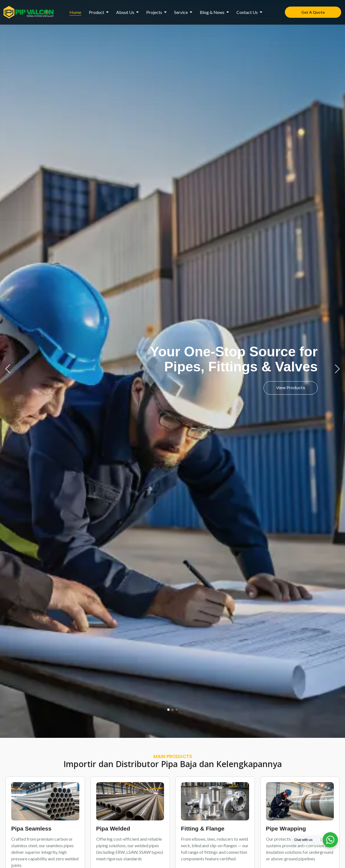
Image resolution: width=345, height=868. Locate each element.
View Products (291, 388)
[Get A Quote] (313, 12)
